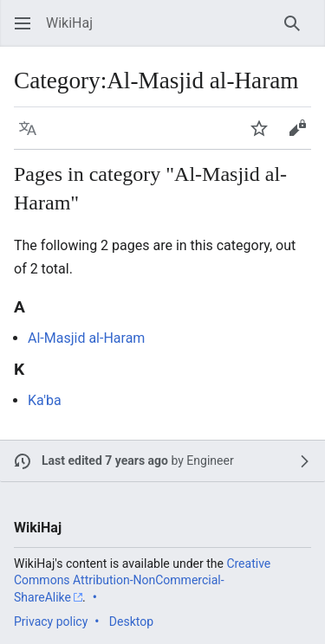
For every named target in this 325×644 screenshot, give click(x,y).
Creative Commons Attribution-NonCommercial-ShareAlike (142, 580)
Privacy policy (51, 621)
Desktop (131, 621)
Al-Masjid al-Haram (86, 338)
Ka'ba (45, 400)
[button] (23, 23)
